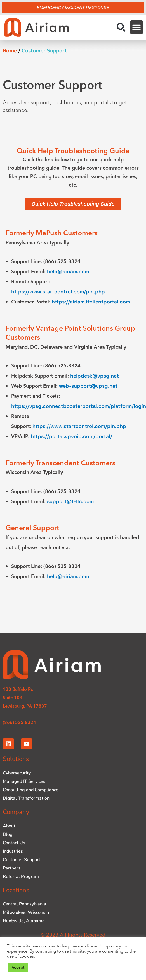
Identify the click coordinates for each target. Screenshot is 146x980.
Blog (8, 834)
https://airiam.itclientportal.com (91, 302)
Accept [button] (18, 967)
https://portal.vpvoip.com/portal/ (71, 436)
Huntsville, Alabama (24, 921)
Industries (13, 851)
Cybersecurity (17, 773)
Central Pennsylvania (24, 904)
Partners (12, 868)
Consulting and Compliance (31, 790)
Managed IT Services (24, 781)
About (9, 826)
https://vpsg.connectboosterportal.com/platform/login (79, 406)
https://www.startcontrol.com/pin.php (58, 292)
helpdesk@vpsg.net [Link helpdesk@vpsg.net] (95, 376)
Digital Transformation (26, 798)
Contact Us (14, 843)
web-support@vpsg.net (88, 386)
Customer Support (22, 860)
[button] (121, 27)
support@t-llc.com (70, 501)
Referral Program (21, 877)
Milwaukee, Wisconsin (26, 912)
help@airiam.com (68, 271)
